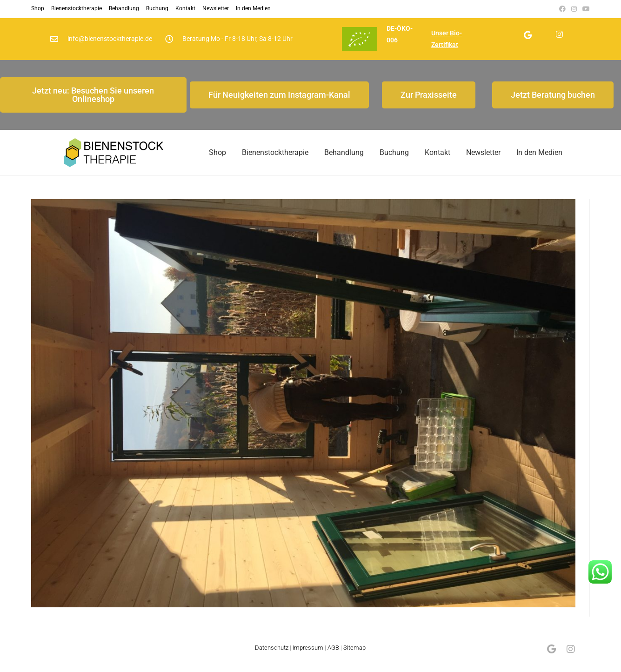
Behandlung (124, 8)
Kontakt (185, 8)
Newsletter (216, 8)
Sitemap (354, 655)
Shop (38, 8)
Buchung (157, 8)
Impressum (308, 655)
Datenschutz (272, 655)
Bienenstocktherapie (77, 8)
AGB (333, 655)
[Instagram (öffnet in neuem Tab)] (574, 9)
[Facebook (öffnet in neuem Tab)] (562, 9)
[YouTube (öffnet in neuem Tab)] (585, 9)
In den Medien (253, 8)
